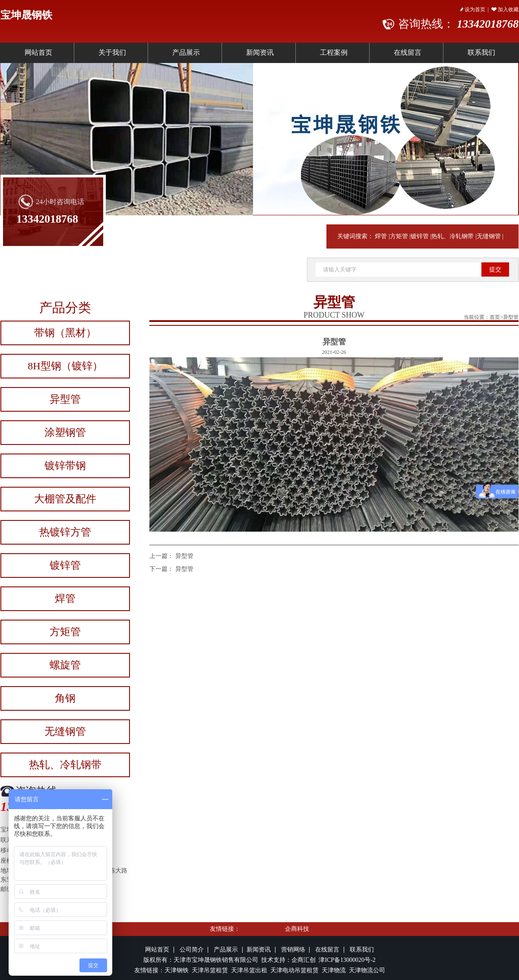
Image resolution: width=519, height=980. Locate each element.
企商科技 (297, 929)
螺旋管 (65, 665)
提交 (495, 269)
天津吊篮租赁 (209, 970)
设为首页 (473, 9)
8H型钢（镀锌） (65, 366)
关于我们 (112, 52)
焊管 (381, 236)
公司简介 (192, 950)
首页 (495, 317)
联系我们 (362, 950)
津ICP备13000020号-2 (347, 960)
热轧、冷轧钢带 (453, 236)
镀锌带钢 (65, 466)
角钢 (65, 698)
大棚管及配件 (65, 499)
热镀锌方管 (65, 532)
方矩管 (399, 236)
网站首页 (38, 52)
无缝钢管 (489, 236)
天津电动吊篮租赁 (294, 970)
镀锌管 (420, 236)
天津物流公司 (367, 970)
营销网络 (293, 950)
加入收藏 (505, 9)
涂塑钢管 (65, 432)
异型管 (65, 399)
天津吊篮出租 (249, 970)
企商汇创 (305, 960)
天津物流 (334, 970)
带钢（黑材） (65, 333)
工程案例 (334, 52)
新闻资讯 (260, 52)
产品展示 (186, 52)
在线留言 (408, 52)
